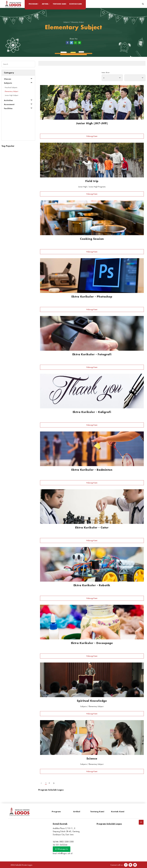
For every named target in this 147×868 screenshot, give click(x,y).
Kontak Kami (77, 4)
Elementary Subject (77, 22)
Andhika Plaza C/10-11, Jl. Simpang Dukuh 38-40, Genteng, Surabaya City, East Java (66, 831)
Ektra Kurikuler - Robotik (92, 585)
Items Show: (106, 72)
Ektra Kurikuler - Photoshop (92, 297)
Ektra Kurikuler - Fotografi (92, 354)
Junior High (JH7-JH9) (92, 123)
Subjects (66, 22)
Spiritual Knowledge (92, 701)
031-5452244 (62, 845)
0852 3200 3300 (67, 842)
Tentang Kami (60, 4)
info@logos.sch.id (65, 853)
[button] (143, 4)
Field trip (92, 181)
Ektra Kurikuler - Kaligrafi (92, 412)
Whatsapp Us (62, 849)
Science (92, 759)
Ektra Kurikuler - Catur (92, 527)
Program (56, 811)
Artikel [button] (46, 4)
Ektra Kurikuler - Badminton (92, 470)
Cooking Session (92, 239)
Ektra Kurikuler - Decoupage (92, 643)
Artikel (77, 811)
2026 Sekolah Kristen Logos (22, 865)
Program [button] (34, 4)
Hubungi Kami (92, 136)
